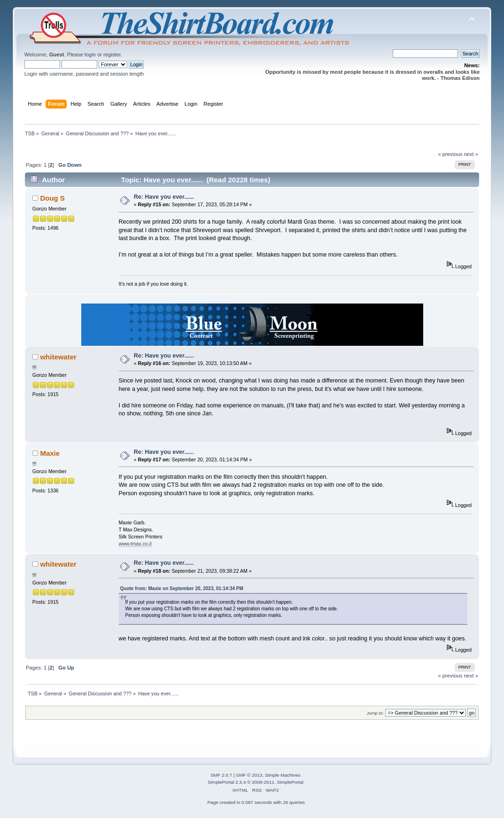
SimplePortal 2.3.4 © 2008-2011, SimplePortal (256, 782)
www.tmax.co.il (135, 544)
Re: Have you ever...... (164, 197)
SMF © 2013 (249, 775)
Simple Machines (283, 775)
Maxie (50, 453)
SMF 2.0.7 (221, 775)
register (112, 55)
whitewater (58, 357)
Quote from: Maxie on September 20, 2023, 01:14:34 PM (182, 588)
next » (471, 154)
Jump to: (376, 713)
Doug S (52, 198)
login (90, 55)
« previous (450, 154)
